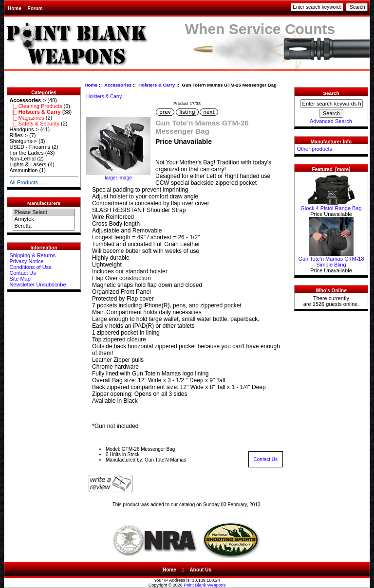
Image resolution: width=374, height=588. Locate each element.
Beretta (44, 226)
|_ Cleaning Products (36, 106)
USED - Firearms (30, 147)
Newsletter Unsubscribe (37, 285)
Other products (314, 149)
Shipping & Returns (32, 255)
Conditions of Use (30, 267)
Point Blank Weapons (205, 585)
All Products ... (27, 182)
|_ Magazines (27, 118)
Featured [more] (331, 169)
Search (331, 93)
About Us (201, 570)
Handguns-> (24, 129)
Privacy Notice (26, 261)
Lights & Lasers (28, 164)
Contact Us (22, 273)
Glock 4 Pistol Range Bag (331, 206)
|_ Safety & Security (34, 124)
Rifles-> (19, 135)
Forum (35, 9)
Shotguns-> (23, 141)
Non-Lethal (22, 159)
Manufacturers (44, 203)
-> (28, 100)
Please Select (44, 213)
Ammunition (23, 170)
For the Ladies (26, 153)
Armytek (44, 219)
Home (15, 9)
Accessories (118, 85)
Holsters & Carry (157, 85)
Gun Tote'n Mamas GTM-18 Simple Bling (331, 259)
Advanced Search (331, 121)
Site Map (20, 279)
